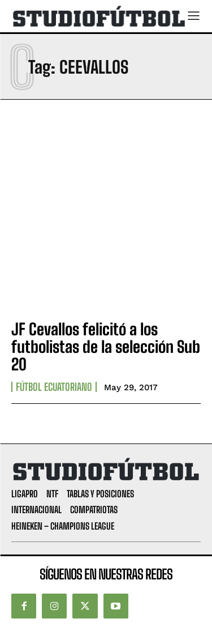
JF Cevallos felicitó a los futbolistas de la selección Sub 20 (106, 347)
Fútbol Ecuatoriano (54, 387)
